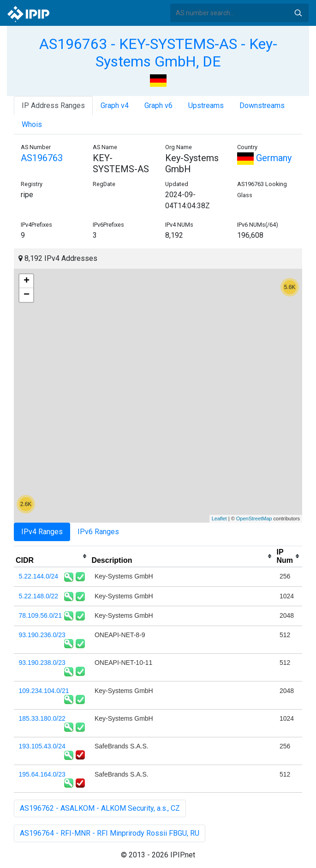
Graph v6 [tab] (158, 105)
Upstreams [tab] (206, 105)
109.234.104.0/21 (44, 691)
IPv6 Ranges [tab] (98, 532)
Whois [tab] (32, 124)
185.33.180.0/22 (42, 718)
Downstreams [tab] (262, 105)
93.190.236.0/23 (42, 635)
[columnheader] (52, 556)
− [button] (27, 295)
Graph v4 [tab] (115, 105)
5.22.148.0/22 (39, 596)
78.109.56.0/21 (40, 615)
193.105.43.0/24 (42, 746)
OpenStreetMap (254, 518)
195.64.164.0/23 (42, 774)
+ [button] (27, 281)
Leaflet (219, 518)
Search (298, 13)
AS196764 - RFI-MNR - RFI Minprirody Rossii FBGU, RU (110, 833)
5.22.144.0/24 (39, 576)
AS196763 (42, 158)
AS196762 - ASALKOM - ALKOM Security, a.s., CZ (100, 808)
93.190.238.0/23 (42, 663)
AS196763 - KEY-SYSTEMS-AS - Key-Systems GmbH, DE (158, 53)
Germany (264, 158)
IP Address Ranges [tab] (53, 105)
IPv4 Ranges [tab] (42, 532)
